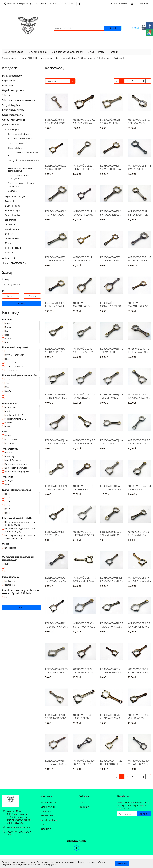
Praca (101, 52)
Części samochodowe (19, 134)
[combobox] (60, 81)
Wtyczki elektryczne (13, 90)
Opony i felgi (15, 148)
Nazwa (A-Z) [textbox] (52, 81)
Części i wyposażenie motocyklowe (18, 177)
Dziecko (10, 234)
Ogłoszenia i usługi (15, 196)
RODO (43, 824)
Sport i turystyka (14, 215)
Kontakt (113, 52)
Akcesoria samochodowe (21, 139)
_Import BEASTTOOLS (14, 263)
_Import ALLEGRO (12, 125)
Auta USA (8, 85)
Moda (9, 243)
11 (143, 81)
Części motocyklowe (13, 115)
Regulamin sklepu (38, 52)
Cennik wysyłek (48, 807)
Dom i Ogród (12, 229)
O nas (91, 52)
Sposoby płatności (49, 820)
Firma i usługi (13, 210)
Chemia (13, 191)
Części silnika (10, 81)
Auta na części (9, 258)
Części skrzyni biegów (14, 110)
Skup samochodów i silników (67, 52)
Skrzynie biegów (11, 105)
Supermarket (12, 238)
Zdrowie (10, 224)
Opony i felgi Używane (14, 120)
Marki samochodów (13, 76)
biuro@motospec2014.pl (18, 827)
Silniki (6, 95)
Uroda (9, 252)
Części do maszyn (18, 143)
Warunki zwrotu (48, 802)
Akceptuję (122, 863)
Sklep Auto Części (14, 52)
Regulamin (46, 829)
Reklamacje (46, 811)
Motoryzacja (12, 129)
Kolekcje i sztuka (14, 248)
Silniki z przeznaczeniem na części (19, 100)
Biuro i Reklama (14, 206)
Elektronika (11, 220)
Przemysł (10, 201)
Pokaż (21, 607)
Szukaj (21, 304)
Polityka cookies (48, 816)
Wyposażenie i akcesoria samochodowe (20, 169)
